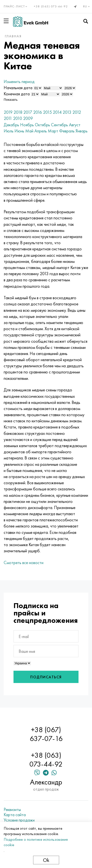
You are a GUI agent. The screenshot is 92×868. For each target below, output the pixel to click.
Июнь (19, 131)
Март (53, 131)
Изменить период (19, 81)
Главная (13, 36)
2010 (18, 118)
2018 (18, 112)
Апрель (41, 131)
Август (75, 125)
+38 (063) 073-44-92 (51, 6)
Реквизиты (12, 810)
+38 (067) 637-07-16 (46, 734)
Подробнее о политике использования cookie (36, 842)
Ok (46, 860)
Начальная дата (18, 88)
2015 (47, 112)
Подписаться (46, 677)
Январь (82, 131)
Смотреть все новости (24, 562)
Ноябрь (27, 125)
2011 (8, 118)
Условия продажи (19, 820)
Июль (9, 131)
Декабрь (11, 125)
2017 (28, 112)
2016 (38, 112)
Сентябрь (59, 125)
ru (87, 6)
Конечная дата (17, 94)
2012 (77, 112)
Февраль (67, 131)
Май (29, 131)
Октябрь (42, 125)
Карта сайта (15, 815)
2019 (8, 112)
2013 (67, 112)
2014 (57, 112)
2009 (28, 118)
